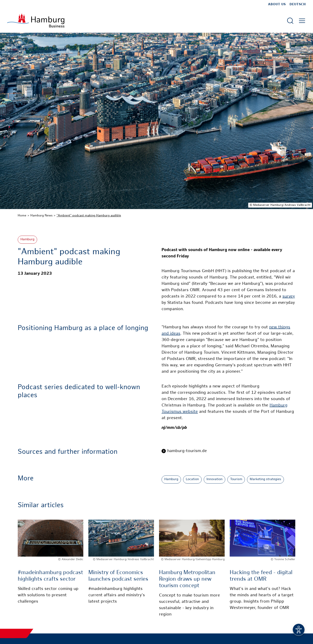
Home (22, 216)
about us (277, 4)
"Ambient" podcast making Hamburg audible (89, 216)
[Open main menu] (302, 21)
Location (192, 479)
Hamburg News (41, 216)
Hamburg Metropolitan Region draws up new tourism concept (187, 579)
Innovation (215, 479)
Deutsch (298, 4)
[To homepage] (36, 21)
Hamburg (27, 240)
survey (289, 297)
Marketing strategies (265, 479)
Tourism (236, 479)
